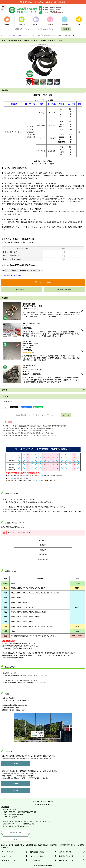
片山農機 (49, 865)
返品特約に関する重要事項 (11, 275)
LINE (16, 839)
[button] (3, 8)
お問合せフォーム (16, 832)
